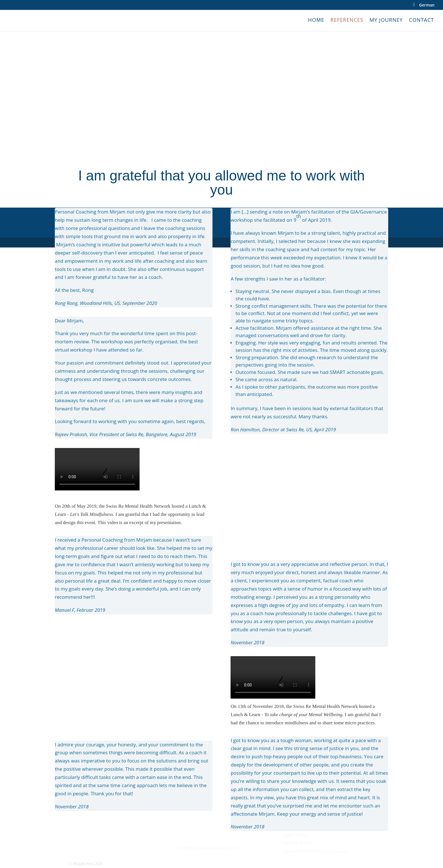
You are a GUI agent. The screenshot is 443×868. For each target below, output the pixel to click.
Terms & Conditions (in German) (316, 851)
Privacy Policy (298, 843)
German (427, 5)
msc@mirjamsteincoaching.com (207, 848)
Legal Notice (296, 835)
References (347, 21)
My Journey (386, 21)
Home (316, 21)
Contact (422, 21)
